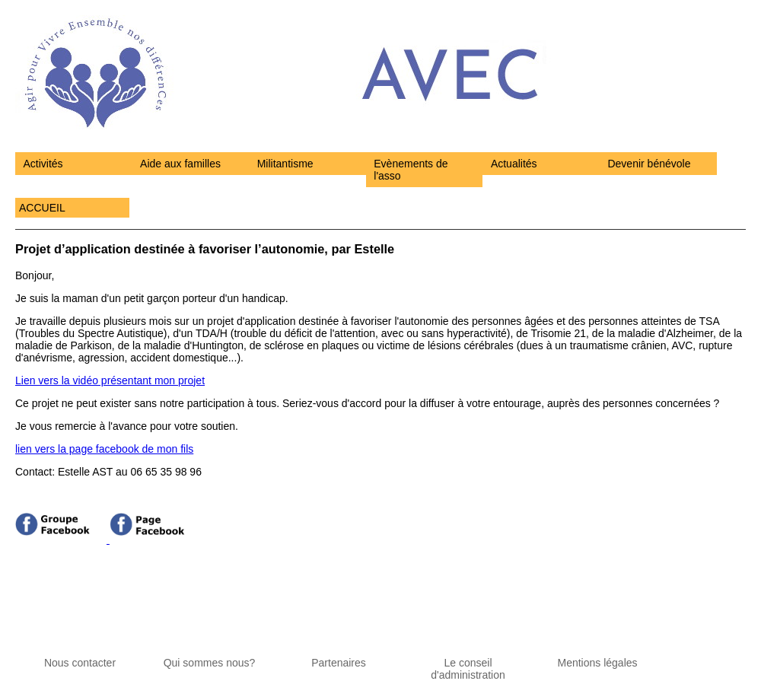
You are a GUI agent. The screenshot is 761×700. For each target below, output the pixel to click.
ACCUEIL (42, 208)
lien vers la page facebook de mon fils (104, 449)
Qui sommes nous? (210, 663)
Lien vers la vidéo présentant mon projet (110, 380)
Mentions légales (597, 663)
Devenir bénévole (649, 164)
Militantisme (285, 164)
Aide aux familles (180, 164)
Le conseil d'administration (468, 669)
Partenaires (339, 663)
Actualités (514, 164)
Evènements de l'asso (411, 170)
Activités (43, 164)
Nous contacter (80, 663)
